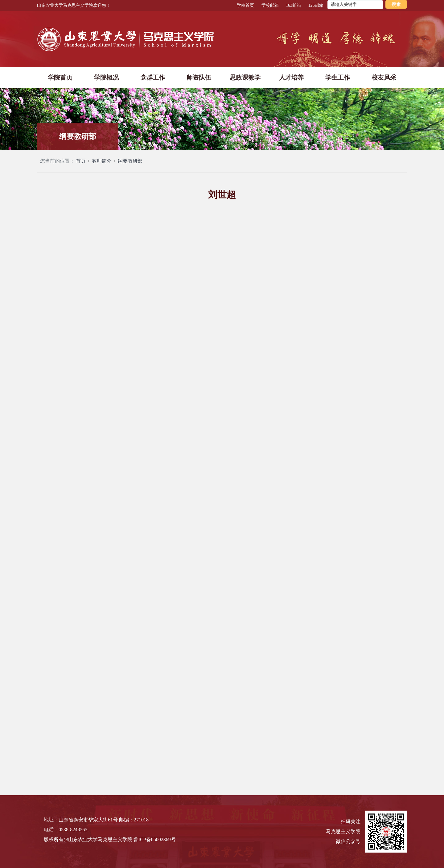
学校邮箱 (270, 5)
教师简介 (102, 163)
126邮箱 (316, 5)
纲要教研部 (130, 163)
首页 (81, 163)
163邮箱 (293, 5)
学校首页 (245, 5)
